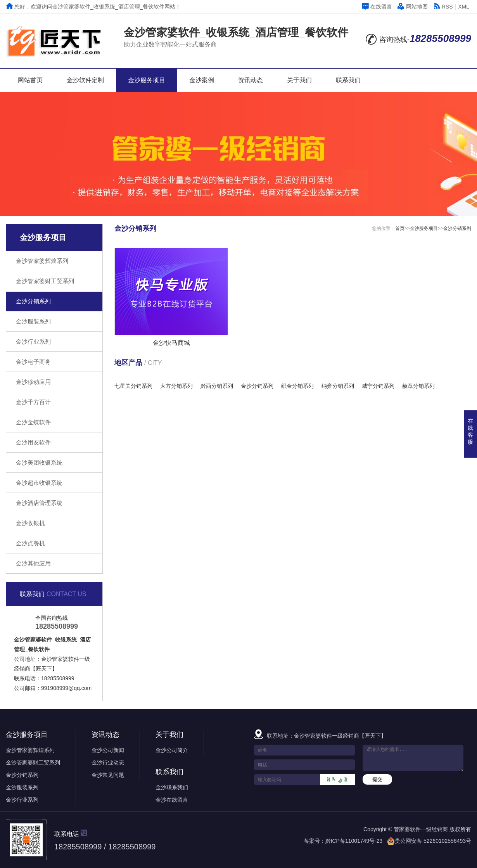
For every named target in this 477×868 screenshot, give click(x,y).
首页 (400, 228)
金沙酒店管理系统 (39, 503)
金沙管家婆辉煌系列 (42, 261)
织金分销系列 (297, 386)
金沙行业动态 (108, 763)
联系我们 (348, 80)
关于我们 (299, 80)
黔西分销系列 (217, 386)
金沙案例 (202, 80)
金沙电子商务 (33, 362)
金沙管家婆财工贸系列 (45, 281)
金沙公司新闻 (108, 750)
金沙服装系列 (33, 321)
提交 (377, 779)
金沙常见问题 (108, 775)
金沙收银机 (30, 523)
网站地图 (413, 6)
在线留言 (377, 6)
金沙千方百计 (33, 402)
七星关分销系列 (133, 386)
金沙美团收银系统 (39, 463)
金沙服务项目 (147, 80)
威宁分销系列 (378, 386)
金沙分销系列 (33, 301)
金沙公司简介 (172, 750)
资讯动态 (251, 80)
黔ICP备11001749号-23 (354, 841)
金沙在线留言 (172, 800)
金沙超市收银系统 (39, 483)
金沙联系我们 (172, 787)
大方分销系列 (176, 386)
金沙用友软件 (33, 442)
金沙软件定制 (85, 80)
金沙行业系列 (33, 341)
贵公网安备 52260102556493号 (433, 841)
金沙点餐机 (30, 543)
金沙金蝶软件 (33, 422)
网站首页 (30, 80)
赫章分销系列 (418, 386)
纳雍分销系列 (338, 386)
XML (464, 6)
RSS (443, 6)
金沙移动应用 (33, 382)
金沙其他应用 (33, 563)
